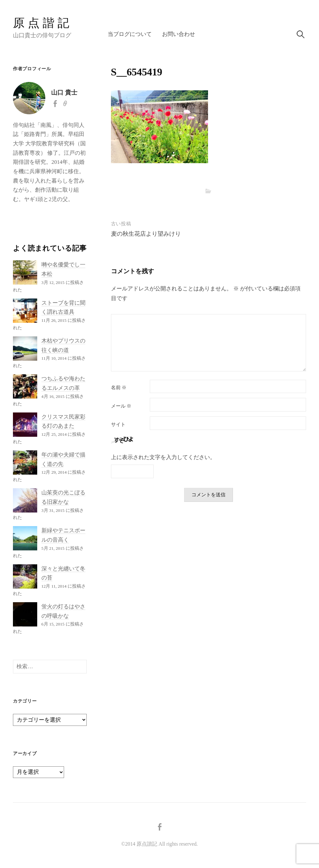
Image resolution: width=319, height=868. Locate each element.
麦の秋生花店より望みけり (146, 234)
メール (121, 406)
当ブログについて (130, 34)
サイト (118, 425)
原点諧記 (43, 23)
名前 (119, 388)
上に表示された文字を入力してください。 (163, 457)
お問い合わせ (179, 34)
